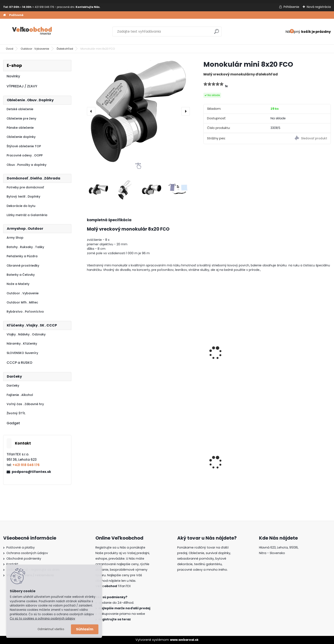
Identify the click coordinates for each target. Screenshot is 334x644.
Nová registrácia (319, 7)
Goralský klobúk (288, 469)
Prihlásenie (291, 7)
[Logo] (32, 32)
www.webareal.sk (184, 640)
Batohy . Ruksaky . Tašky (25, 247)
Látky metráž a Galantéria (27, 215)
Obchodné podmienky (24, 559)
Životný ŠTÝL (16, 413)
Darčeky (13, 386)
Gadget (13, 423)
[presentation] (91, 111)
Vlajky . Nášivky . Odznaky (26, 334)
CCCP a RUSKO (19, 363)
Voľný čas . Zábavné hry (25, 404)
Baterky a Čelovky (21, 275)
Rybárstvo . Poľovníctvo (25, 312)
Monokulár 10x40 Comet (171, 361)
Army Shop (15, 238)
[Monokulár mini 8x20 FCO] (138, 111)
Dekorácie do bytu (21, 206)
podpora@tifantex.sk (31, 472)
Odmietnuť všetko (51, 629)
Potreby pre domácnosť (25, 187)
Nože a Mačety (18, 284)
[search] (217, 33)
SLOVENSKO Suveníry (22, 353)
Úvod (10, 49)
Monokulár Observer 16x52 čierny (111, 363)
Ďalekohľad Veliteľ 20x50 (234, 361)
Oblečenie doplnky (21, 137)
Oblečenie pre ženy (21, 118)
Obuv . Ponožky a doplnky (27, 165)
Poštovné (16, 15)
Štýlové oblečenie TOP (24, 146)
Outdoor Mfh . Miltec (22, 302)
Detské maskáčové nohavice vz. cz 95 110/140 (116, 470)
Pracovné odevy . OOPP (25, 155)
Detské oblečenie (20, 109)
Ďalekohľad (65, 49)
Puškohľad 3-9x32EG (292, 361)
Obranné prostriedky (23, 266)
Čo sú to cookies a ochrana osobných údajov (42, 619)
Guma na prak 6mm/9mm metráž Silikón (235, 468)
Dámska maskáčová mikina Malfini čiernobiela (175, 468)
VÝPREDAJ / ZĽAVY (22, 86)
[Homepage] (4, 15)
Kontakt (12, 564)
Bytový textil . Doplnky (23, 196)
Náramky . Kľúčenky (22, 344)
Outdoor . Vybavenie (35, 49)
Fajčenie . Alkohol (20, 395)
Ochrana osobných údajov (27, 553)
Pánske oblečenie (20, 128)
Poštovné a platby (21, 547)
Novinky (13, 76)
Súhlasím (85, 629)
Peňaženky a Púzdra (22, 256)
